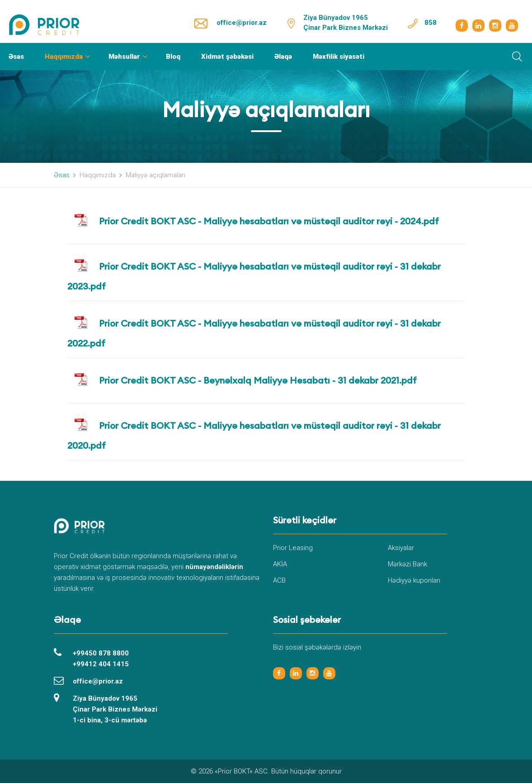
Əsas (16, 57)
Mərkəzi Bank (407, 564)
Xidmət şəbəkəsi (227, 57)
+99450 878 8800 (101, 653)
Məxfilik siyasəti (339, 57)
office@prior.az (242, 23)
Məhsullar (124, 57)
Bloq (173, 57)
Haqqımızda (64, 57)
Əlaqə (283, 57)
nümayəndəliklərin (214, 567)
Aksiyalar (401, 548)
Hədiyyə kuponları (414, 580)
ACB (279, 580)
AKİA (280, 564)
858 (431, 23)
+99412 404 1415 (101, 664)
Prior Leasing (293, 548)
